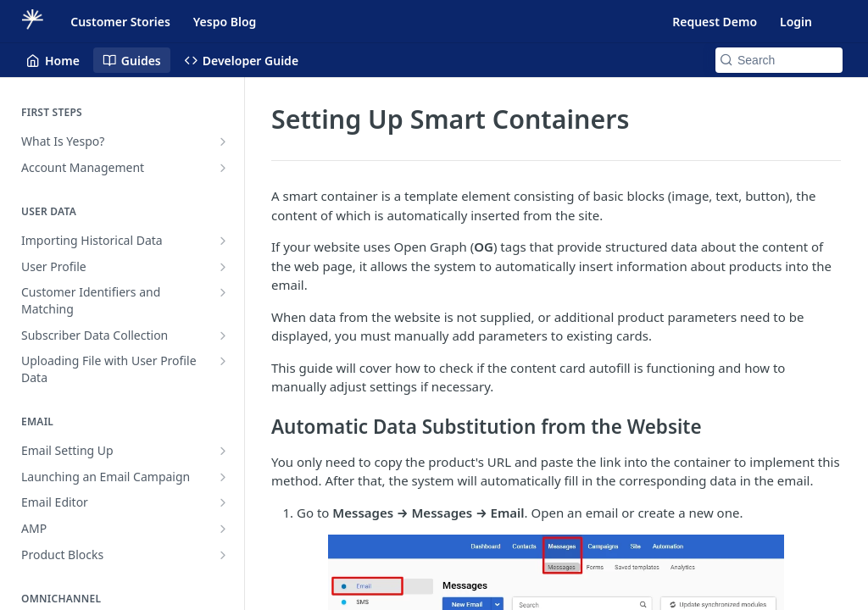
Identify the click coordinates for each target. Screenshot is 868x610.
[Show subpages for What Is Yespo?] (223, 141)
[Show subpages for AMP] (223, 529)
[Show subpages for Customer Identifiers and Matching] (223, 292)
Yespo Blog (225, 22)
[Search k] (779, 60)
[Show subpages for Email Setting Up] (223, 451)
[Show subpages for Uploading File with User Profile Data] (223, 361)
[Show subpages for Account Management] (223, 168)
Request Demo (715, 22)
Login (796, 22)
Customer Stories (120, 22)
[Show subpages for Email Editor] (223, 502)
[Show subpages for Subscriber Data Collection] (223, 335)
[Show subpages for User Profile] (223, 267)
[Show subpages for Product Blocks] (223, 555)
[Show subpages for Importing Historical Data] (223, 241)
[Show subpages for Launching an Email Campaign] (223, 477)
